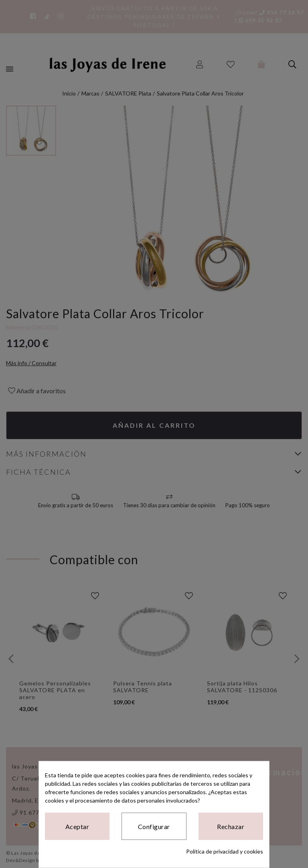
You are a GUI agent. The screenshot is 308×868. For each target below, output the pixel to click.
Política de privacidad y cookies (225, 851)
